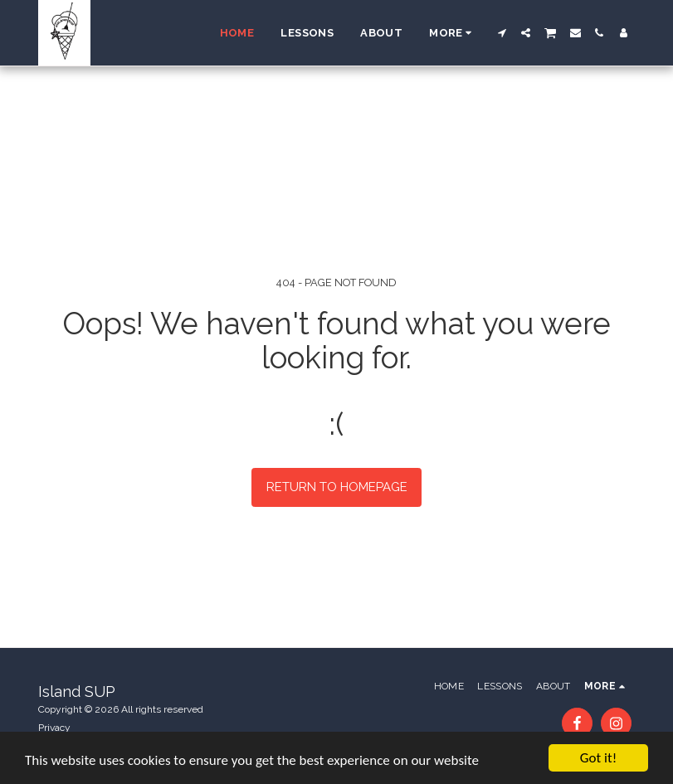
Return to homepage (337, 487)
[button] (502, 33)
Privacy (54, 728)
